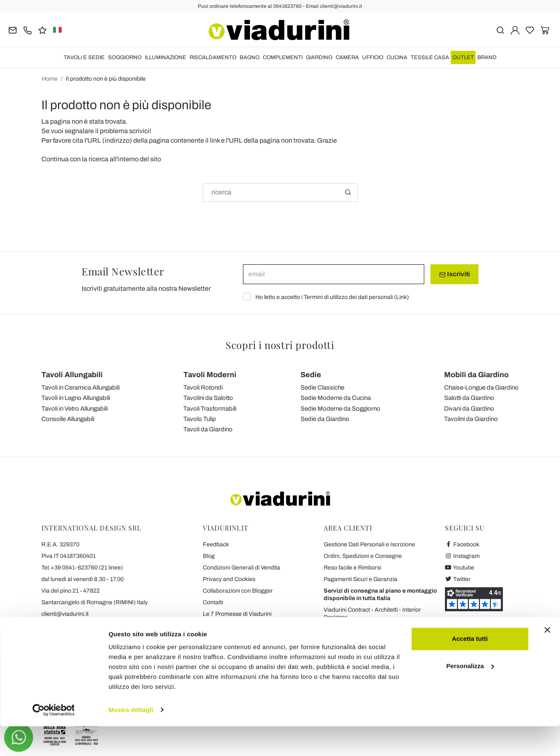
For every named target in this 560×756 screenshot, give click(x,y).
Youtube (460, 568)
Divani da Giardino (469, 409)
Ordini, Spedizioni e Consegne (363, 556)
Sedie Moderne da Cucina (336, 398)
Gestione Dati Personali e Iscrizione (369, 544)
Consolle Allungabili (68, 419)
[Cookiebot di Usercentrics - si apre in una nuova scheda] (54, 740)
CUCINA (397, 57)
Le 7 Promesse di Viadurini (237, 614)
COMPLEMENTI (283, 57)
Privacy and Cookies (229, 579)
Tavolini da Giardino (471, 419)
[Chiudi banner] (547, 660)
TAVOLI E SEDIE (84, 57)
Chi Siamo (216, 626)
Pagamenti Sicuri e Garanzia (361, 579)
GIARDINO (319, 57)
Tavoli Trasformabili (210, 409)
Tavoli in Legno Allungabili (76, 398)
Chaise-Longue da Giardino (481, 388)
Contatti (213, 602)
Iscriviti (454, 274)
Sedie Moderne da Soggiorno (340, 409)
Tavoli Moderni (210, 375)
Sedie (311, 375)
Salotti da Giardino (469, 398)
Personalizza (470, 696)
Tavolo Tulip (200, 419)
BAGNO (250, 57)
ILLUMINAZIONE (166, 57)
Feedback (216, 544)
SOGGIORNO (125, 57)
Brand (487, 57)
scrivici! (140, 131)
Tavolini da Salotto (208, 398)
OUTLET (463, 57)
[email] (334, 274)
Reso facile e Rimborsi (352, 568)
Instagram (463, 556)
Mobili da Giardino (476, 375)
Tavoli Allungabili (72, 375)
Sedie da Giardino (325, 419)
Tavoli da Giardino (208, 429)
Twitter (458, 579)
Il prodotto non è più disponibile (106, 79)
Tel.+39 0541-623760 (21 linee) (82, 568)
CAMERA (347, 57)
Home (50, 79)
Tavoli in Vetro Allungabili (75, 409)
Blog (209, 556)
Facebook (462, 544)
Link (401, 297)
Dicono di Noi (220, 637)
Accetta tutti (470, 669)
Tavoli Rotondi (203, 388)
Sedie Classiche (322, 388)
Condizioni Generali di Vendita (242, 568)
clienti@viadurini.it (65, 614)
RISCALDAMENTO (213, 57)
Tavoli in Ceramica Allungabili (81, 388)
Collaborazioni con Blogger (238, 591)
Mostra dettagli (131, 740)
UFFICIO (373, 57)
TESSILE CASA (430, 57)
